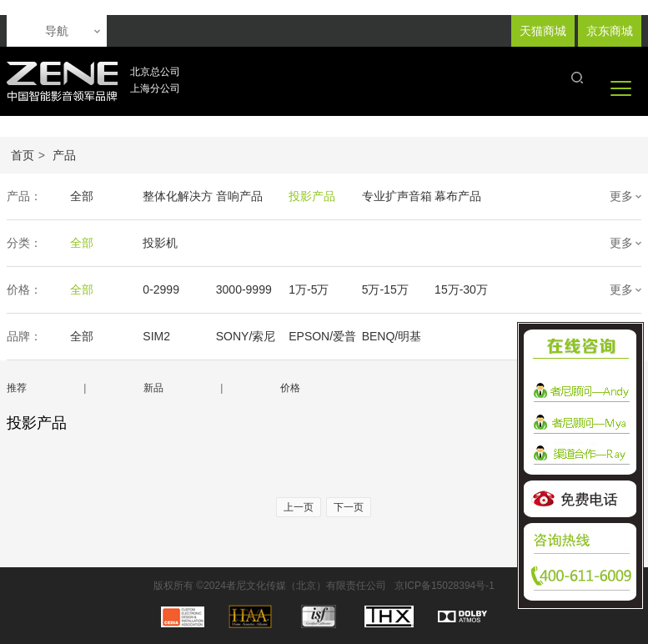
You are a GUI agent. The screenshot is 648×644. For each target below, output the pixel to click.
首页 (23, 155)
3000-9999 (243, 289)
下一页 (349, 507)
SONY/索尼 (245, 336)
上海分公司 (155, 88)
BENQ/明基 (390, 336)
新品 (153, 388)
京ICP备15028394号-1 (445, 586)
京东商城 (610, 31)
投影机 (160, 243)
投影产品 (311, 196)
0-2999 (161, 289)
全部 (82, 196)
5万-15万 (384, 289)
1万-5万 (308, 289)
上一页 (299, 507)
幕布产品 (456, 196)
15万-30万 (460, 289)
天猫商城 (543, 31)
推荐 (17, 388)
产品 (64, 155)
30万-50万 (532, 289)
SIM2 (156, 336)
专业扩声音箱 (395, 196)
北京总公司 (155, 72)
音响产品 (239, 196)
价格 (290, 388)
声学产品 (529, 196)
